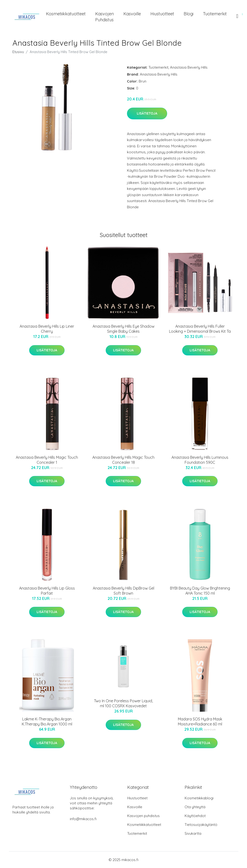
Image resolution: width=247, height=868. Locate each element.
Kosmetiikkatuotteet (66, 14)
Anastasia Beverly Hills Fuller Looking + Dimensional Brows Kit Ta (200, 329)
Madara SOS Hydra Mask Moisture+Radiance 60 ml (200, 721)
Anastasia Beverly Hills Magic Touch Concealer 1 (47, 460)
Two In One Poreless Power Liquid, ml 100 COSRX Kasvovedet (123, 703)
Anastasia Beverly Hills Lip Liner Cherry (47, 329)
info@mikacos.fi (83, 819)
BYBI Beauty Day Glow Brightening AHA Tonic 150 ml (200, 591)
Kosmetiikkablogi (199, 798)
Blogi (189, 14)
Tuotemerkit (215, 14)
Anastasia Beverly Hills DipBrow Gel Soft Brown (123, 591)
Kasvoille (132, 14)
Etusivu (18, 52)
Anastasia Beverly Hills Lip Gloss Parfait (47, 591)
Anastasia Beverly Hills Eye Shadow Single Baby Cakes (123, 329)
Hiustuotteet (162, 14)
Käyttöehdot (195, 816)
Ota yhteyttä (195, 807)
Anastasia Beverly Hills (189, 67)
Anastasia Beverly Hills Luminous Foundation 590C (200, 460)
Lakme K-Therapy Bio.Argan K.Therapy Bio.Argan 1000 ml (47, 721)
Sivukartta (193, 833)
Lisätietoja (147, 113)
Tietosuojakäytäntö (201, 825)
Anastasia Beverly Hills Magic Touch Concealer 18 (123, 460)
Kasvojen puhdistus (104, 17)
